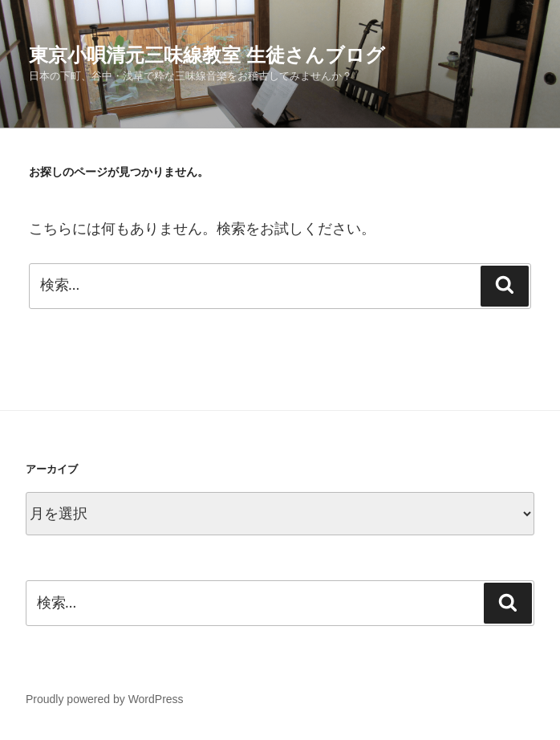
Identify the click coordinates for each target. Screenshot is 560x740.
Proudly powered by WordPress (105, 699)
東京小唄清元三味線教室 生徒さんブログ (207, 55)
